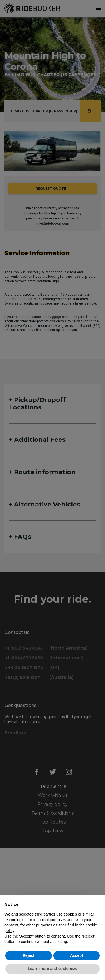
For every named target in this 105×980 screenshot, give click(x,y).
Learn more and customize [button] (53, 969)
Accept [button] (77, 955)
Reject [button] (29, 955)
